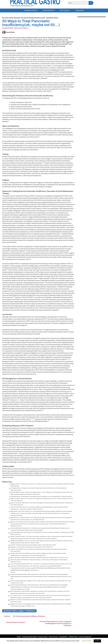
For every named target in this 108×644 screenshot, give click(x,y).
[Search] (78, 3)
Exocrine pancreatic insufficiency (27, 616)
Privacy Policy (43, 637)
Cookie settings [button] (87, 641)
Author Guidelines (85, 637)
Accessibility (63, 637)
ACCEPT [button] (97, 641)
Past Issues (64, 10)
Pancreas (42, 616)
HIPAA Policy (73, 637)
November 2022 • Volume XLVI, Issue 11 (15, 28)
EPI (14, 616)
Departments (48, 10)
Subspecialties (30, 10)
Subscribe (80, 10)
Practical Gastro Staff (29, 637)
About (19, 637)
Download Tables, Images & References (19, 611)
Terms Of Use (53, 637)
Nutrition (7, 616)
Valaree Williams (9, 32)
